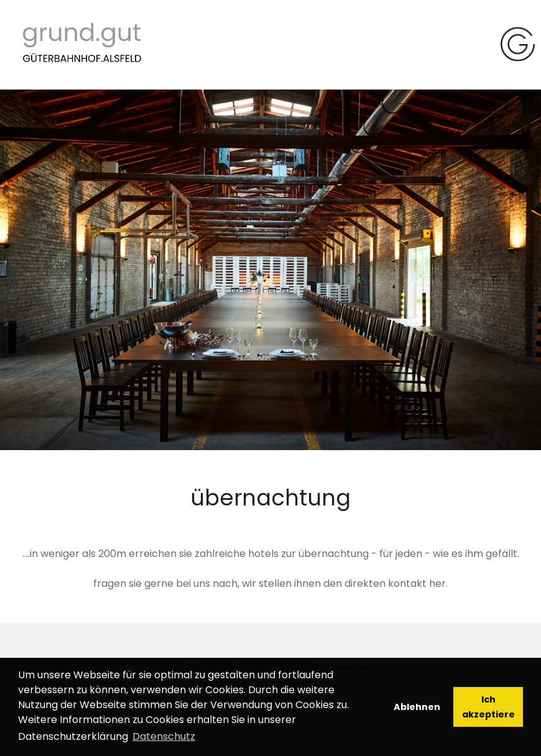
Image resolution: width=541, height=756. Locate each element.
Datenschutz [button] (164, 736)
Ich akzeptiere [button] (488, 707)
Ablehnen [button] (417, 707)
